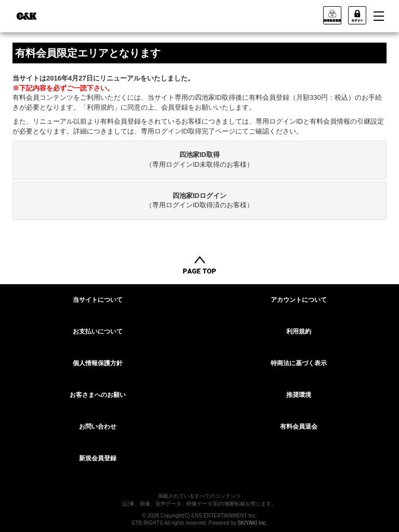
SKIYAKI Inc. (252, 523)
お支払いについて (98, 331)
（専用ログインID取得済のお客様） (199, 201)
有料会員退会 (299, 427)
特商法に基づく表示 (299, 363)
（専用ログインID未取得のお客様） (199, 159)
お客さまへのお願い (98, 395)
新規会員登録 (98, 458)
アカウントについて (299, 300)
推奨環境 (299, 395)
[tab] (199, 160)
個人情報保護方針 (98, 363)
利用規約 (299, 331)
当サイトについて (98, 300)
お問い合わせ (98, 427)
